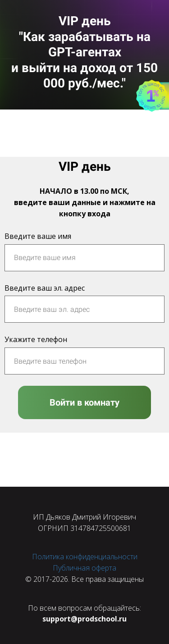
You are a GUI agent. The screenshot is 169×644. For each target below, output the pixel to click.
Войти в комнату (84, 402)
